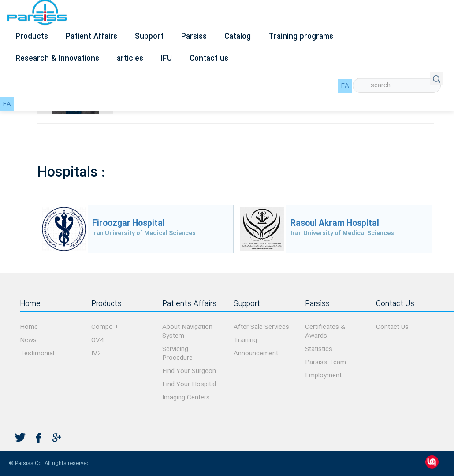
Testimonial (37, 354)
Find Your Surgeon (189, 371)
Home (29, 327)
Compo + (105, 327)
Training (245, 340)
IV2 (96, 354)
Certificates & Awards (325, 332)
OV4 (97, 340)
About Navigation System (187, 332)
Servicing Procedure (177, 354)
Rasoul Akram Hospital (335, 224)
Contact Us (392, 327)
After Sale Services (261, 327)
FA (345, 86)
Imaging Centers (186, 398)
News (28, 340)
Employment (323, 376)
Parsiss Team (326, 362)
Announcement (256, 354)
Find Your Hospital (189, 384)
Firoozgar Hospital (128, 224)
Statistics (319, 349)
